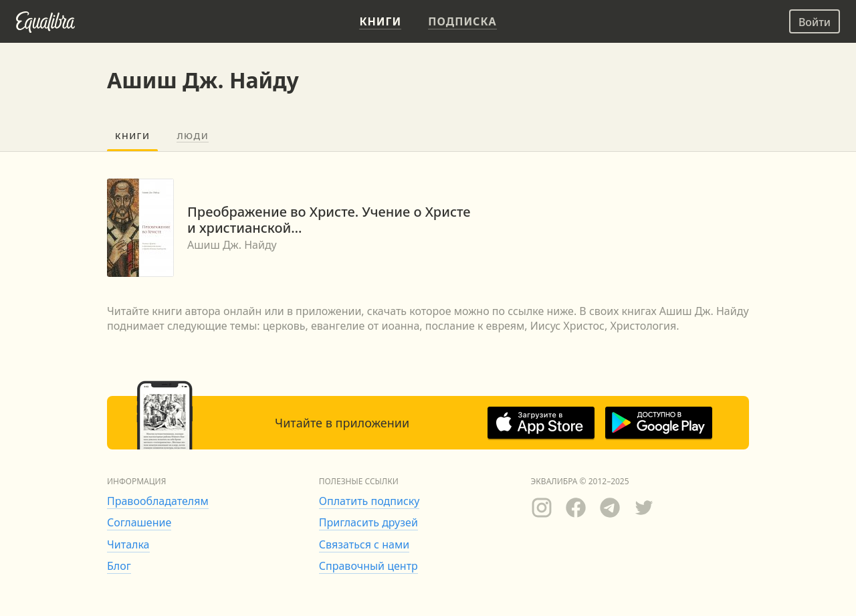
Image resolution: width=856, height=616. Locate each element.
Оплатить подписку (369, 501)
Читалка (128, 544)
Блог (119, 566)
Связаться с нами (364, 544)
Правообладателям (158, 501)
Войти (815, 22)
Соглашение (139, 522)
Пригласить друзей (368, 522)
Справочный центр (368, 566)
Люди (193, 136)
